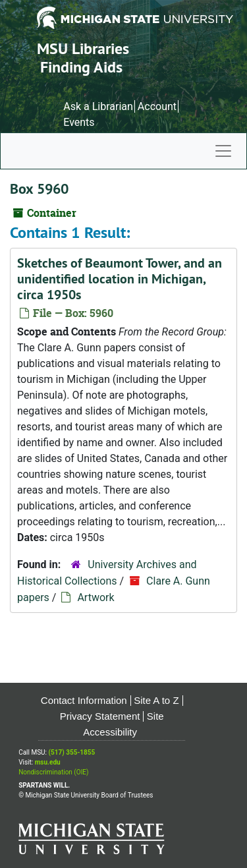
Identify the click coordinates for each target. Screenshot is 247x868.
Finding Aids (81, 67)
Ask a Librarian (98, 106)
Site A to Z (156, 700)
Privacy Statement (100, 716)
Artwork (96, 597)
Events (79, 122)
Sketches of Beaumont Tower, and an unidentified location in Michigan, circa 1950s (120, 279)
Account (157, 106)
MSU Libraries (83, 48)
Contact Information (84, 700)
